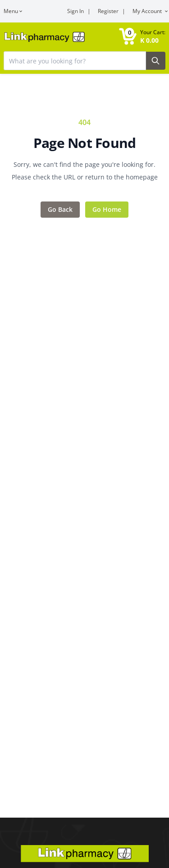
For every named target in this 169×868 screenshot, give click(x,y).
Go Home (107, 209)
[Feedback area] (84, 167)
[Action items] (84, 210)
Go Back (60, 209)
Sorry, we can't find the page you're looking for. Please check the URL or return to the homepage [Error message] (85, 171)
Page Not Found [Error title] (85, 143)
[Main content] (84, 409)
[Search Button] (156, 61)
